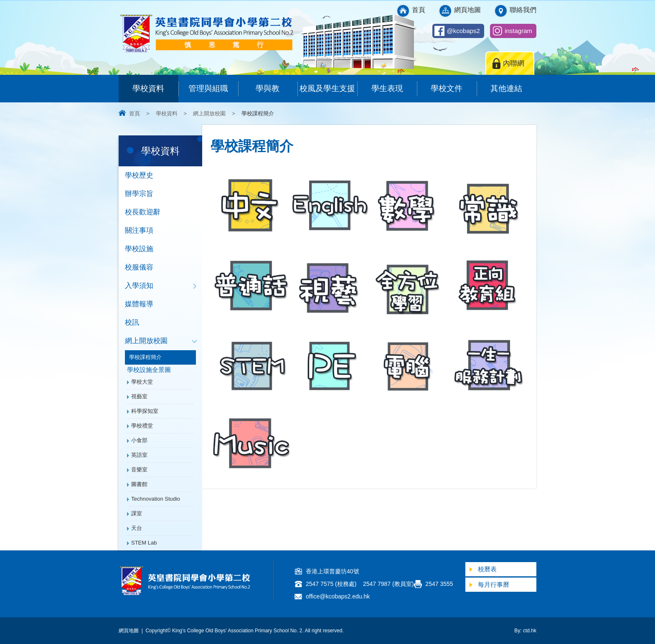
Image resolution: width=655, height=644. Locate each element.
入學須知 (139, 286)
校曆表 (487, 569)
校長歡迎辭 (143, 212)
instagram (518, 31)
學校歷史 (139, 175)
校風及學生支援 (328, 84)
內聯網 (514, 63)
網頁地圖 (467, 10)
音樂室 (139, 470)
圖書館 (139, 484)
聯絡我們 (523, 10)
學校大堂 (142, 382)
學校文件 (453, 84)
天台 (137, 528)
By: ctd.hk (525, 631)
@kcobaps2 (463, 31)
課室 (137, 513)
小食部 (139, 440)
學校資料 (155, 84)
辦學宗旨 (139, 194)
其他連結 (513, 84)
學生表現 (394, 84)
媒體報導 (139, 304)
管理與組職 (213, 84)
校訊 (132, 322)
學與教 (277, 84)
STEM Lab (144, 543)
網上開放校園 (209, 113)
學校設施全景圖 (149, 370)
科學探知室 (145, 411)
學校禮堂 (142, 426)
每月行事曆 (494, 584)
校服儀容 (139, 267)
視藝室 (139, 396)
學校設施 (139, 249)
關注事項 (139, 230)
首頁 (419, 10)
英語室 (139, 455)
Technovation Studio (156, 499)
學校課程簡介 (145, 357)
